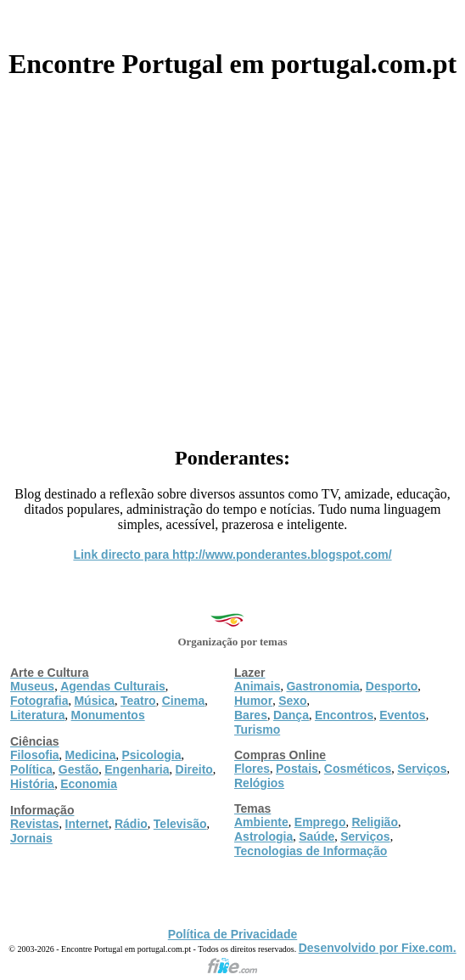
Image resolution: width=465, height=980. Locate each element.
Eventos (402, 715)
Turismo (257, 729)
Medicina (91, 755)
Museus (32, 686)
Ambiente (261, 822)
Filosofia (35, 755)
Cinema (184, 701)
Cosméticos (358, 769)
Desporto (392, 686)
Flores (252, 769)
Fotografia (39, 701)
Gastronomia (322, 686)
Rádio (131, 824)
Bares (251, 715)
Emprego (320, 822)
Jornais (31, 838)
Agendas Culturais (113, 686)
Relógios (259, 783)
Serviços (422, 769)
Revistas (35, 824)
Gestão (78, 769)
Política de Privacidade (233, 934)
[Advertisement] (232, 256)
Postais (297, 769)
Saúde (317, 836)
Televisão (180, 824)
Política (31, 769)
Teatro (138, 701)
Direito (194, 769)
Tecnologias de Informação (311, 851)
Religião (374, 822)
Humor (253, 701)
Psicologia (151, 755)
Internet (87, 824)
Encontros (344, 715)
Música (94, 701)
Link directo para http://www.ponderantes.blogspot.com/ (232, 555)
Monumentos (108, 715)
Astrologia (263, 836)
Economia (89, 784)
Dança (291, 715)
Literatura (38, 715)
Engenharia (137, 769)
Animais (257, 686)
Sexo (292, 701)
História (32, 784)
